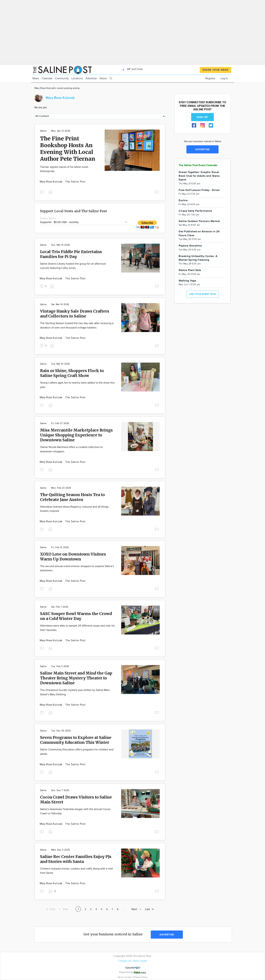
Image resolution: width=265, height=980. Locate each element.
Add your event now (202, 294)
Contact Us (124, 961)
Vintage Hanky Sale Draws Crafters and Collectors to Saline (75, 314)
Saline (43, 131)
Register (210, 78)
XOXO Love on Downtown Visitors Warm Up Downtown (73, 557)
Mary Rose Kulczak (51, 182)
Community (62, 78)
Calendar (47, 78)
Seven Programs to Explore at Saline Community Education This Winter (76, 740)
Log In (224, 78)
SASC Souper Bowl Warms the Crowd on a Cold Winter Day (76, 616)
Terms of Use (125, 977)
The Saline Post (75, 182)
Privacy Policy (140, 977)
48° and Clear (132, 69)
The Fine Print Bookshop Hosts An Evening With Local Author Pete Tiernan (68, 149)
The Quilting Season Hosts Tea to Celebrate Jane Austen (72, 497)
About (103, 78)
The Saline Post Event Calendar (198, 165)
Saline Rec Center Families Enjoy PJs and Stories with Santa (76, 859)
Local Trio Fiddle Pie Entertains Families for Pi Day (71, 254)
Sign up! (202, 117)
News (36, 78)
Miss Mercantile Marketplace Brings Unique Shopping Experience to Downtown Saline (76, 435)
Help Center (140, 961)
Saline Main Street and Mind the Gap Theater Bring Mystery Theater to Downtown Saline (76, 678)
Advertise (91, 78)
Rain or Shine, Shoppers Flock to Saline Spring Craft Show (72, 373)
